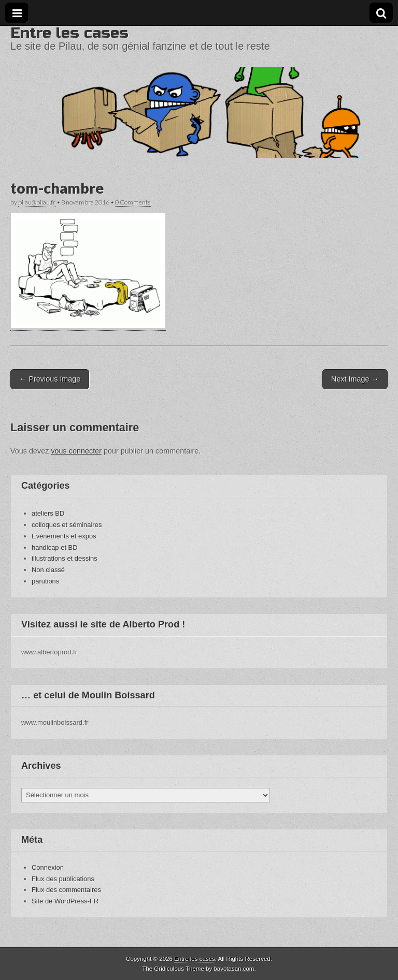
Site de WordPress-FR (65, 901)
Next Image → (355, 379)
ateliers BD (48, 513)
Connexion (48, 867)
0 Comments (133, 202)
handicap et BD (55, 547)
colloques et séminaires (67, 525)
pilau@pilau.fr (37, 202)
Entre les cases (69, 33)
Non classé (48, 570)
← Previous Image (50, 379)
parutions (45, 581)
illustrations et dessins (65, 558)
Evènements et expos (64, 536)
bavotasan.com (234, 969)
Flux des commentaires (66, 890)
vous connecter (76, 451)
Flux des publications (63, 879)
